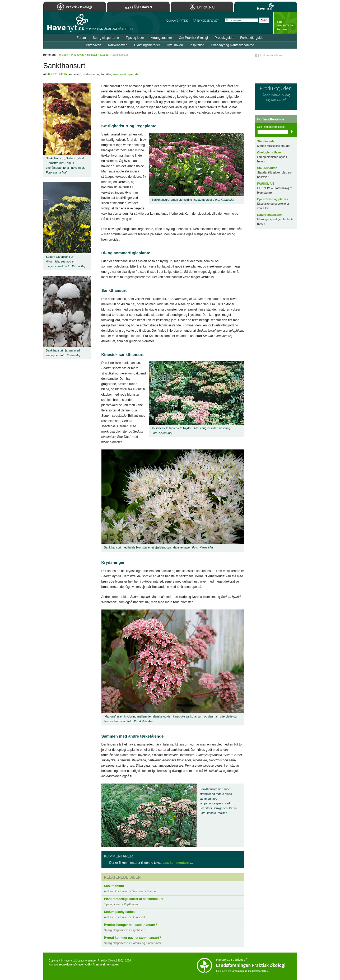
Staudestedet (266, 141)
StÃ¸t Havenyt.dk (285, 23)
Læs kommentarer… (178, 863)
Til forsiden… (66, 25)
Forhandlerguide (252, 38)
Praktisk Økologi (75, 7)
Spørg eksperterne (106, 38)
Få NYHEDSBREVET (206, 21)
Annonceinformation (106, 965)
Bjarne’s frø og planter (273, 199)
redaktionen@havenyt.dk (75, 965)
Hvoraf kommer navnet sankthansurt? (133, 938)
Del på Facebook (271, 55)
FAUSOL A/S (266, 184)
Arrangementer (161, 38)
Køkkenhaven (118, 45)
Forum (81, 38)
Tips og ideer (135, 38)
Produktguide (224, 38)
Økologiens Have (269, 152)
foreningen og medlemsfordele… (250, 971)
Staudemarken (267, 168)
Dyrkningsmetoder (147, 45)
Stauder (105, 55)
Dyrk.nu (202, 7)
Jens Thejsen (57, 74)
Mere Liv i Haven (138, 7)
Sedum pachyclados (119, 912)
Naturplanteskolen (270, 215)
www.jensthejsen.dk (126, 74)
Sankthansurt (114, 886)
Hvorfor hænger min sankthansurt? (131, 925)
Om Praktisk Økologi (193, 38)
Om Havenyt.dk (177, 21)
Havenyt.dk (266, 7)
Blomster (92, 55)
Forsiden (63, 55)
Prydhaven (93, 45)
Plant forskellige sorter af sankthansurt (134, 899)
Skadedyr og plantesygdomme (233, 45)
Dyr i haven (175, 45)
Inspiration (197, 45)
